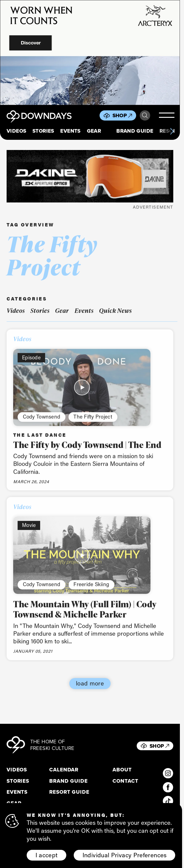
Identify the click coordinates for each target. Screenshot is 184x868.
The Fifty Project (93, 421)
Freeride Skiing (91, 589)
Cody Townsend (42, 421)
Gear (94, 131)
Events (70, 131)
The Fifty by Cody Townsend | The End (87, 449)
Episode (31, 362)
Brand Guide (135, 131)
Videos (16, 131)
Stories (43, 131)
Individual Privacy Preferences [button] (125, 855)
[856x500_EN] (90, 53)
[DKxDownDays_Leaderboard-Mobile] (90, 176)
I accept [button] (47, 855)
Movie (29, 530)
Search (145, 115)
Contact (125, 781)
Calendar (64, 770)
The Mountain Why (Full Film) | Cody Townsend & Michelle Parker (85, 614)
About (122, 770)
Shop (122, 115)
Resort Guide (69, 792)
